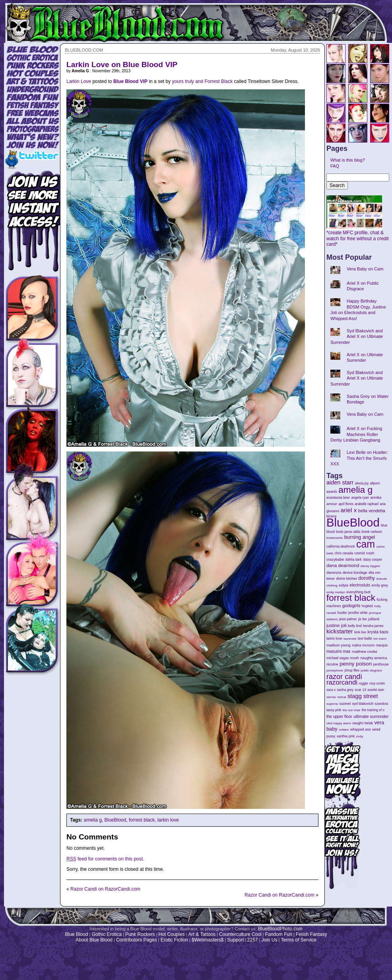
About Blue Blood (94, 940)
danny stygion (370, 566)
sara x (331, 690)
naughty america (374, 658)
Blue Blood (76, 934)
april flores (346, 504)
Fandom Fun (279, 934)
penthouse (381, 664)
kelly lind (355, 626)
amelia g (92, 820)
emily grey (380, 585)
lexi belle (365, 639)
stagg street (363, 696)
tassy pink (334, 710)
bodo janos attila (348, 532)
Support (235, 940)
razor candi (344, 677)
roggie (363, 683)
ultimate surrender (371, 716)
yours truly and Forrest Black (202, 81)
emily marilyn (336, 592)
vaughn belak (363, 723)
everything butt (358, 592)
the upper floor (339, 717)
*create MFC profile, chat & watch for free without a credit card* (358, 236)
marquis (382, 645)
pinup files (352, 670)
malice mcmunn (363, 645)
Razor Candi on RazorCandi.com (105, 889)
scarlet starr (376, 690)
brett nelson (372, 531)
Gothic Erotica (107, 934)
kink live (360, 632)
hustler (342, 613)
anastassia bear (338, 498)
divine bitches (346, 579)
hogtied (367, 606)
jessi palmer (348, 619)
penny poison (356, 664)
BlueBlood (115, 820)
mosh (355, 658)
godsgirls (351, 606)
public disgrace (371, 670)
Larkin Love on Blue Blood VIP (122, 65)
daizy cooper (373, 559)
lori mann (380, 639)
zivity (359, 736)
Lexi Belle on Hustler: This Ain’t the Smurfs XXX (359, 458)
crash (370, 553)
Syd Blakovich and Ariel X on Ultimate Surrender (357, 337)
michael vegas (338, 658)
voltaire (344, 730)
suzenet (345, 704)
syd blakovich (363, 704)
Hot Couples (172, 934)
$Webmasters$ (208, 940)
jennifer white (358, 613)
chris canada (344, 553)
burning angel (360, 537)
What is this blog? (348, 160)
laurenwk (350, 639)
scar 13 (360, 690)
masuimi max (339, 651)
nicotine (332, 664)
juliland (374, 619)
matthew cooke (365, 651)
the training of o (373, 710)
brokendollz (335, 538)
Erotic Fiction (174, 940)
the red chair (352, 710)
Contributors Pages (137, 940)
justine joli (337, 625)
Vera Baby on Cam (365, 269)
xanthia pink (346, 736)
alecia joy (362, 483)
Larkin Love (79, 81)
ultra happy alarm (339, 723)
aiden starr (340, 482)
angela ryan (360, 498)
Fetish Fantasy (311, 934)
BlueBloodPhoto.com (280, 929)
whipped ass (361, 729)
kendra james (373, 626)
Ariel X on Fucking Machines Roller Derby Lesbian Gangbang (356, 434)
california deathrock (341, 547)
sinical (342, 697)
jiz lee (363, 619)
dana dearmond (343, 565)
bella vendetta (372, 511)
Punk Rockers (140, 934)
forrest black (142, 820)
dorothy (367, 578)
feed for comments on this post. (105, 859)
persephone (335, 670)
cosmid (359, 553)
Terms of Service (298, 940)
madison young (339, 645)
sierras (331, 697)
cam (366, 544)
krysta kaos (378, 632)
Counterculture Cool (240, 934)
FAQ (335, 166)
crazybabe (335, 559)
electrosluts (360, 585)
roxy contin (377, 684)
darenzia (334, 572)
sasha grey (345, 690)
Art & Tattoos (202, 934)
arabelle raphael (367, 504)
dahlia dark (354, 559)
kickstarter (340, 631)
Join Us (269, 940)
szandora (382, 704)
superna (332, 704)
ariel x (348, 510)
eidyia (343, 585)
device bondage (355, 573)
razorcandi (342, 682)
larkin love (168, 820)
